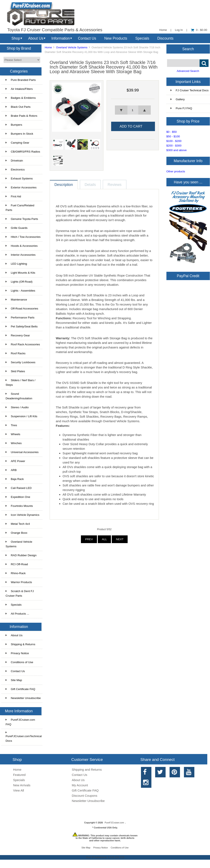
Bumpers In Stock (19, 134)
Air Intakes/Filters (19, 89)
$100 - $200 (174, 141)
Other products (176, 171)
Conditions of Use (19, 662)
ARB (11, 470)
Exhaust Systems (19, 178)
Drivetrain (14, 161)
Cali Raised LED (19, 488)
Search (188, 49)
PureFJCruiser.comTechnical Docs (24, 737)
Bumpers (14, 125)
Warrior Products (19, 582)
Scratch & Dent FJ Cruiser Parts (20, 593)
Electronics (15, 170)
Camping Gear (17, 143)
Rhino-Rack (16, 573)
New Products (116, 38)
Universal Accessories (22, 452)
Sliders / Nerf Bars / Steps (21, 383)
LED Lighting (16, 264)
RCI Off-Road (17, 564)
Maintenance (16, 300)
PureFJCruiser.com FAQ (20, 722)
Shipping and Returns (87, 770)
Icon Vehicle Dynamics (23, 515)
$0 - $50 (172, 132)
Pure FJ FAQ (181, 108)
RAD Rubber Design (21, 555)
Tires (11, 425)
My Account (80, 785)
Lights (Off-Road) (19, 282)
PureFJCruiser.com (114, 823)
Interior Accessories (21, 255)
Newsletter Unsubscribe (23, 698)
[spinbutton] (133, 110)
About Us (36, 38)
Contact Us (87, 38)
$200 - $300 (174, 146)
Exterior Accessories (21, 187)
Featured (19, 775)
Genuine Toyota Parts (22, 219)
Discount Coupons (84, 796)
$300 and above (177, 150)
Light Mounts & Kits (20, 273)
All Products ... (17, 614)
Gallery (178, 99)
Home (163, 30)
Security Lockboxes (21, 362)
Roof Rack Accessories (23, 344)
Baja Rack (15, 479)
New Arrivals (22, 785)
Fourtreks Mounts (19, 506)
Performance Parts (20, 318)
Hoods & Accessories (22, 246)
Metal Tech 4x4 (18, 524)
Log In (179, 30)
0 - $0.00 (199, 30)
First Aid (13, 196)
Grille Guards (17, 228)
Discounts (165, 38)
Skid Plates (15, 371)
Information (61, 38)
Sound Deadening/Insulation (19, 396)
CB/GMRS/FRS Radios (23, 152)
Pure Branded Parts (21, 80)
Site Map (14, 680)
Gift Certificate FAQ (20, 689)
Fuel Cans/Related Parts (20, 208)
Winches (14, 443)
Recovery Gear (18, 335)
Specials (142, 38)
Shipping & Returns (20, 644)
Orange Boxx (16, 533)
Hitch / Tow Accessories (23, 237)
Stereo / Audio (17, 407)
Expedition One (18, 497)
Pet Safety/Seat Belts (22, 326)
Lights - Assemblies (20, 291)
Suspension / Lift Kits (21, 416)
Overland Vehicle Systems (72, 47)
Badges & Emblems (21, 98)
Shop (16, 38)
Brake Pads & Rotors (21, 116)
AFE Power (15, 461)
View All (19, 790)
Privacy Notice (17, 653)
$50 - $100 (173, 136)
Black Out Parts (18, 107)
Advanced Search (188, 71)
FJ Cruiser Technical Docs (190, 90)
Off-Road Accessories (22, 309)
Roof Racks (16, 353)
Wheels (13, 434)
